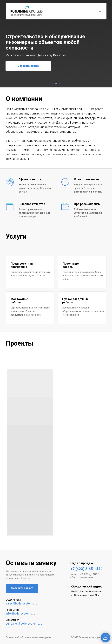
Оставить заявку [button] (28, 66)
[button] (100, 11)
